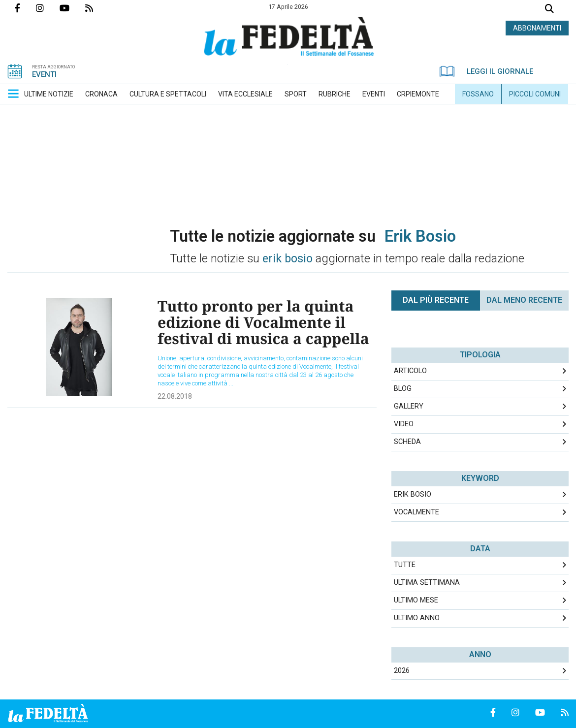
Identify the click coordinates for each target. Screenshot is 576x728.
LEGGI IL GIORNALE (486, 71)
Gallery (409, 406)
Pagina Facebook (25, 8)
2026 (402, 671)
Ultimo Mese (416, 600)
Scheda (407, 442)
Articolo (410, 371)
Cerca (549, 10)
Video (404, 424)
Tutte (405, 565)
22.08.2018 (175, 396)
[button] (13, 94)
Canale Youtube (72, 8)
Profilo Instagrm (48, 8)
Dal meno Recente (524, 300)
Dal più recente (436, 300)
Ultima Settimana (427, 583)
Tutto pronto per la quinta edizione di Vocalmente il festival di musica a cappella (263, 322)
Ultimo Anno (417, 618)
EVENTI (44, 74)
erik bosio (413, 494)
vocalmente (416, 512)
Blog (403, 389)
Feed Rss (97, 8)
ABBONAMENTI (537, 28)
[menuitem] (49, 94)
